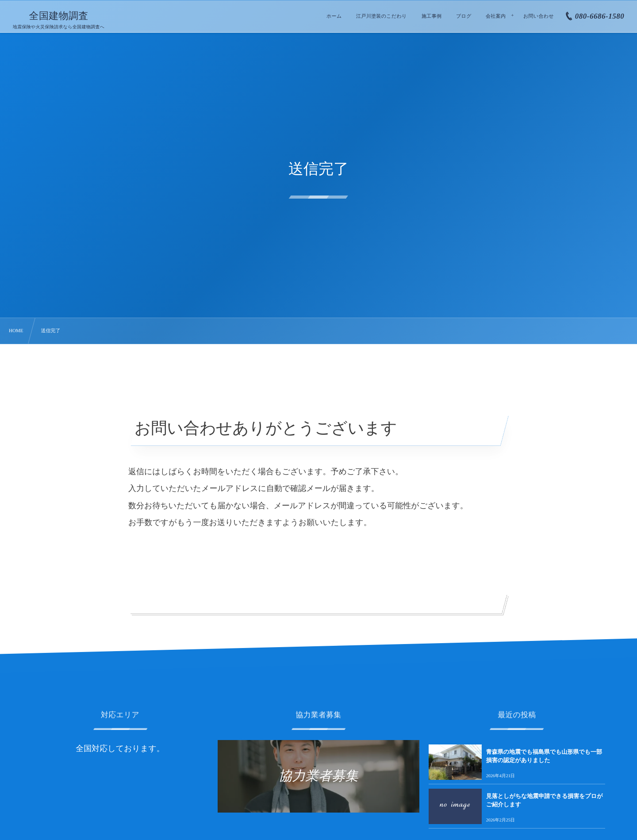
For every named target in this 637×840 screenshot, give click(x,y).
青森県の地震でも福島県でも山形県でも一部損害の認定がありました (544, 756)
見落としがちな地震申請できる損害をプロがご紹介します (545, 800)
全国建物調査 (59, 16)
